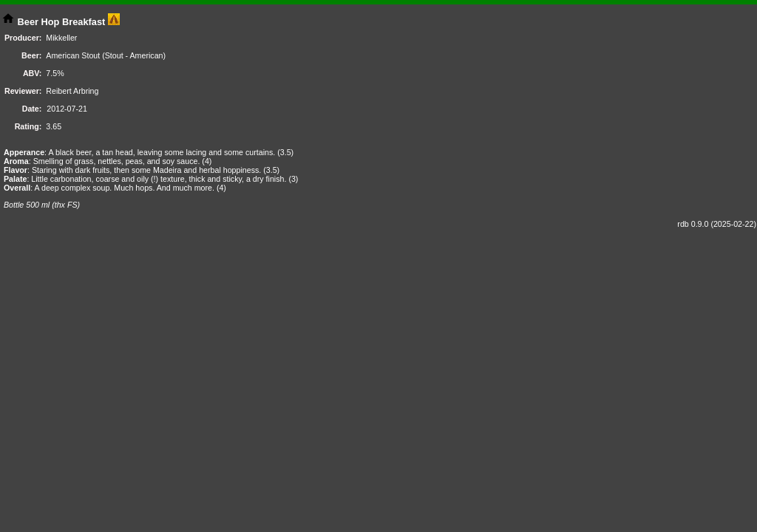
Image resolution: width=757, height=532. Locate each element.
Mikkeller (61, 38)
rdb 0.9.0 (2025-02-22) (717, 224)
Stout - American (134, 55)
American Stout (73, 55)
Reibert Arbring (72, 91)
